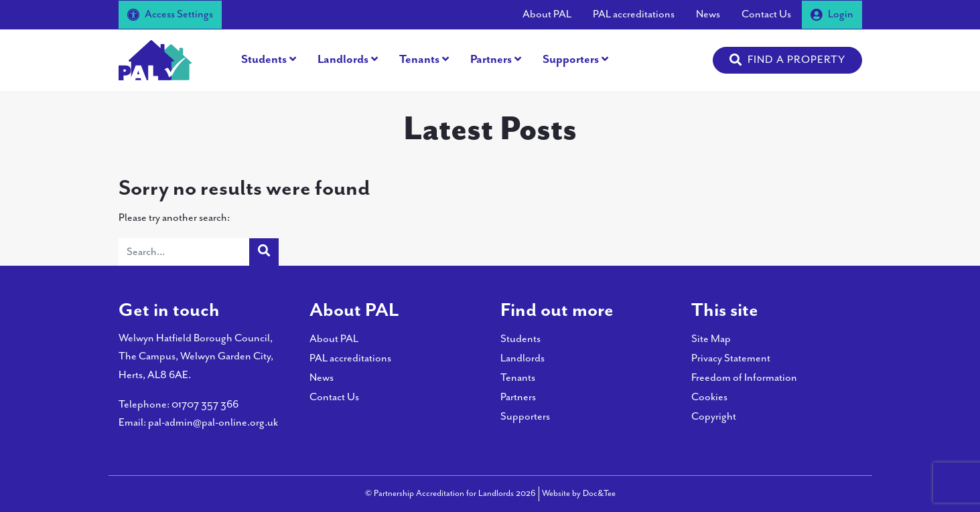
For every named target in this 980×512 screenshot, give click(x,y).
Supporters (571, 60)
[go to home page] (155, 59)
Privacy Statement (731, 358)
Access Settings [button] (170, 14)
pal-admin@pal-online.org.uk (213, 423)
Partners (491, 60)
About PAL (547, 14)
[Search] (184, 252)
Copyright (714, 417)
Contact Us (766, 14)
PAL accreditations (634, 14)
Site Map (711, 339)
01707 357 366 (205, 405)
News (708, 14)
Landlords (343, 60)
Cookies (709, 397)
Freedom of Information (744, 378)
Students (264, 60)
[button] (787, 60)
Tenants (419, 60)
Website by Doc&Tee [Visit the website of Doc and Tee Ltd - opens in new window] (579, 493)
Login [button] (832, 14)
